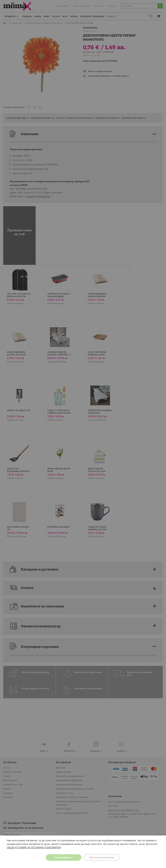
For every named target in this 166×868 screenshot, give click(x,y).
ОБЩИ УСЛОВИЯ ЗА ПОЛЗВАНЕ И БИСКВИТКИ (34, 848)
